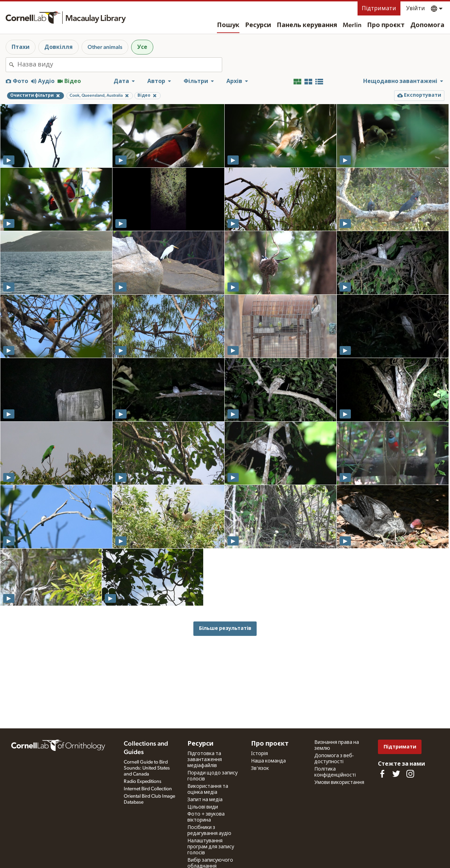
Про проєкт (386, 25)
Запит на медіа (205, 800)
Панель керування (307, 25)
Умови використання (339, 783)
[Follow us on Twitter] (396, 774)
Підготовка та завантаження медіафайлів (205, 760)
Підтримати (379, 8)
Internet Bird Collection (148, 789)
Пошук (228, 25)
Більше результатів (225, 628)
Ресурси (258, 25)
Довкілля (59, 47)
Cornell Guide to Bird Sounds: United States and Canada (147, 768)
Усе (142, 47)
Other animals (105, 47)
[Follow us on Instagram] (410, 774)
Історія (259, 754)
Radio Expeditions (143, 781)
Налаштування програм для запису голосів (211, 847)
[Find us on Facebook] (382, 774)
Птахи (21, 47)
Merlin (352, 25)
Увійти (416, 8)
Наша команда (268, 761)
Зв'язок (260, 768)
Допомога (427, 25)
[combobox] (120, 65)
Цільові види (203, 807)
